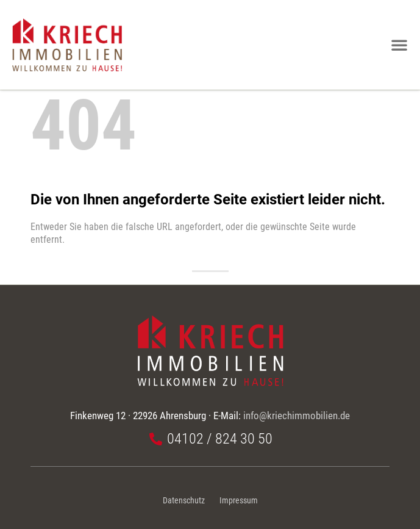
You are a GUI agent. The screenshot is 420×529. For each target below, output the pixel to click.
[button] (399, 45)
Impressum (239, 501)
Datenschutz (184, 501)
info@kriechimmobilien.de (297, 416)
